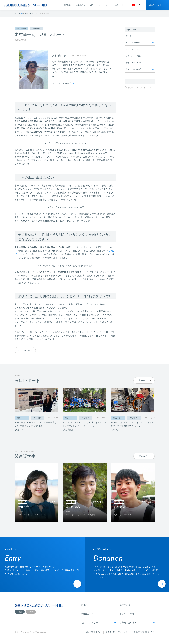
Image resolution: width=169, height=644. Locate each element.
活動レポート (21, 29)
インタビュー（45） (140, 42)
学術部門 (37, 29)
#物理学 (130, 88)
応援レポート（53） (140, 56)
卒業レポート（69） (140, 69)
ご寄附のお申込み (137, 622)
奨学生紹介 (80, 5)
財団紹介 (68, 5)
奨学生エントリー (157, 5)
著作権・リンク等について (117, 632)
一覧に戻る (25, 350)
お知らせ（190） (140, 49)
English (31, 612)
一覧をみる (144, 380)
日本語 (20, 612)
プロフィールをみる (63, 83)
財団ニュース (95, 5)
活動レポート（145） (140, 63)
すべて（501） (140, 36)
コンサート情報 (112, 5)
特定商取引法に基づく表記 (143, 632)
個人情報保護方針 (94, 632)
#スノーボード (143, 88)
